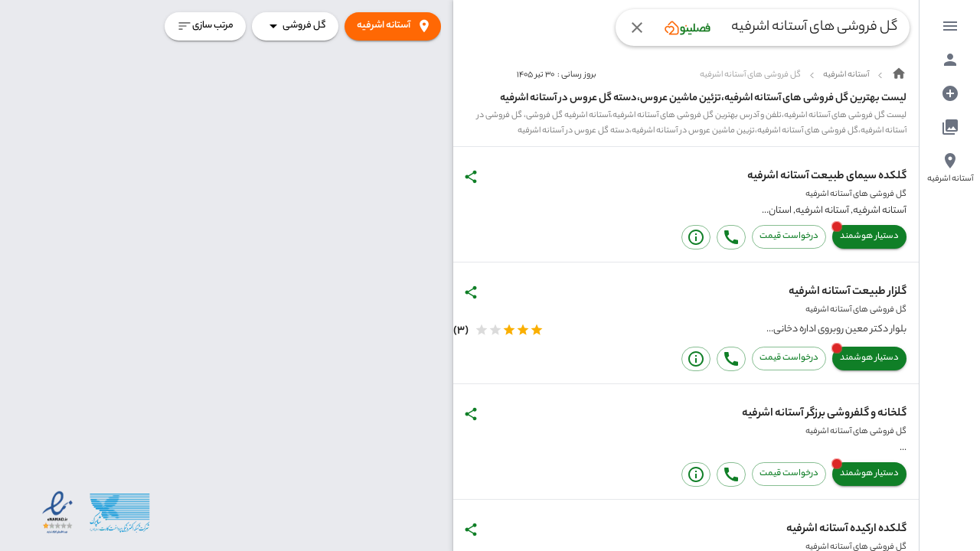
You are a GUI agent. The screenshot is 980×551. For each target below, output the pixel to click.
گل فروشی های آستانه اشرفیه (856, 194)
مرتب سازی (205, 26)
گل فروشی (295, 26)
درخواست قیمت (789, 237)
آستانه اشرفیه (393, 26)
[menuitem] (950, 26)
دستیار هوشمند (869, 237)
